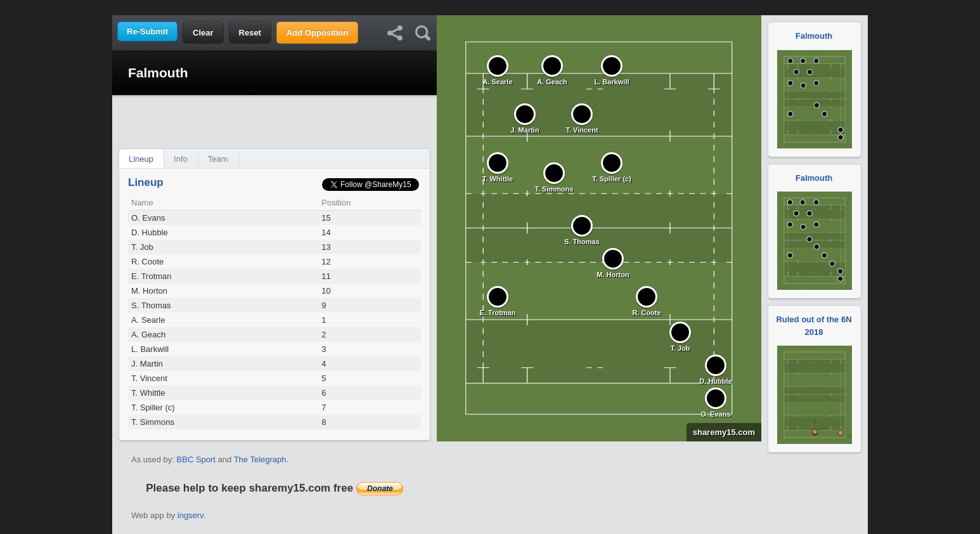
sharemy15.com (721, 432)
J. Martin (147, 364)
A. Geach (148, 335)
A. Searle (148, 320)
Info (181, 159)
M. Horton (149, 291)
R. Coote (147, 262)
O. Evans (148, 218)
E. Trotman (152, 276)
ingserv (190, 515)
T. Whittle (148, 393)
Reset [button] (250, 33)
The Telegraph (260, 459)
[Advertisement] (490, 7)
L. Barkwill (150, 349)
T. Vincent (149, 378)
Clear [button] (203, 33)
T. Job (142, 247)
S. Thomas (151, 305)
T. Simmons (153, 422)
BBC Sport (196, 459)
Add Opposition (317, 33)
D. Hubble (150, 232)
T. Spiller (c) (153, 407)
